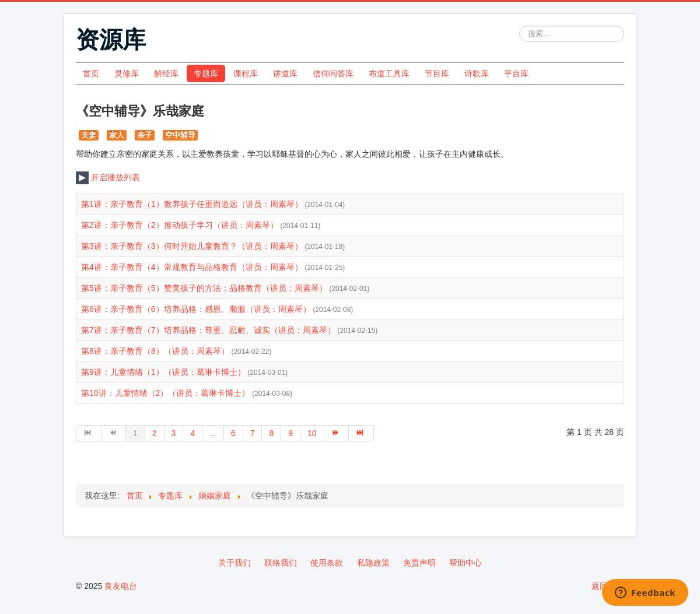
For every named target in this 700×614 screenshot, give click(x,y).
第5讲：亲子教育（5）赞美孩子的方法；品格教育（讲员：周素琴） (205, 288)
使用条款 (327, 563)
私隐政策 (373, 563)
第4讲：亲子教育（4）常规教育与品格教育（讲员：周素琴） (193, 267)
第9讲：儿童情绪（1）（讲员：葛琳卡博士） (164, 372)
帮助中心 (466, 563)
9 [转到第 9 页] (290, 433)
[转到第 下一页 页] (337, 433)
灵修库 (127, 73)
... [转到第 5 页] (213, 433)
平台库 (516, 73)
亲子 (145, 135)
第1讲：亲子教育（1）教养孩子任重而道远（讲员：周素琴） (193, 204)
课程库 (246, 73)
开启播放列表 (108, 177)
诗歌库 (477, 73)
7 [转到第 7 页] (253, 433)
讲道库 (285, 73)
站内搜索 (519, 26)
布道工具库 (389, 73)
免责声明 (419, 563)
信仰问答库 (333, 73)
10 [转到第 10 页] (312, 433)
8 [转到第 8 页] (271, 433)
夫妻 (89, 135)
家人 (117, 135)
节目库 (437, 73)
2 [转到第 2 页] (155, 433)
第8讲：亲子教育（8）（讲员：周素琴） (156, 351)
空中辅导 (180, 135)
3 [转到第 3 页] (174, 433)
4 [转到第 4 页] (192, 433)
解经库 (166, 73)
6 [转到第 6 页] (233, 433)
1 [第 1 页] (135, 433)
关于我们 (235, 563)
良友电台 (121, 586)
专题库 (206, 73)
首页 (91, 73)
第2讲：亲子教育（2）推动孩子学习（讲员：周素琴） (181, 225)
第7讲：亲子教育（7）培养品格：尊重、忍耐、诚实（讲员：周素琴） (209, 330)
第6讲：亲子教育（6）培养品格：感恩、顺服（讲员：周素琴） (197, 309)
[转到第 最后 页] (361, 433)
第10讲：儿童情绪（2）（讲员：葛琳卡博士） (167, 393)
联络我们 (281, 563)
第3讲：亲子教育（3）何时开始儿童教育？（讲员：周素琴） (193, 246)
